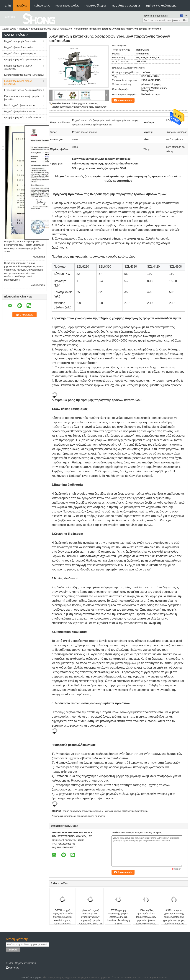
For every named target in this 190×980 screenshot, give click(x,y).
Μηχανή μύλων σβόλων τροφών (20, 54)
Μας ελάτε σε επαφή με (126, 5)
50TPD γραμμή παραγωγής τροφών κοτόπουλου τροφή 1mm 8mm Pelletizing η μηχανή (118, 917)
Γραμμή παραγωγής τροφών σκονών (22, 118)
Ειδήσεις (10, 17)
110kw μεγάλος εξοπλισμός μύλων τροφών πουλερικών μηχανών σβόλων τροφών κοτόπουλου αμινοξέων (146, 919)
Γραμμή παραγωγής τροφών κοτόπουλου (51, 29)
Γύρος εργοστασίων (67, 5)
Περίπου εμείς (41, 5)
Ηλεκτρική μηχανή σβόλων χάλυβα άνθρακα (125, 811)
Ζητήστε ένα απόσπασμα (161, 5)
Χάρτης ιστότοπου (25, 963)
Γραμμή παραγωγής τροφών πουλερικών (18, 67)
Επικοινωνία (125, 100)
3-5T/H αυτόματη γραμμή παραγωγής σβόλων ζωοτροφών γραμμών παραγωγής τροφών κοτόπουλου (174, 917)
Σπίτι (8, 5)
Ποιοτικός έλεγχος (95, 5)
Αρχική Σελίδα (9, 29)
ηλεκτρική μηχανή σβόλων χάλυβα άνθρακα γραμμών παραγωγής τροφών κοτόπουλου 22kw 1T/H (90, 917)
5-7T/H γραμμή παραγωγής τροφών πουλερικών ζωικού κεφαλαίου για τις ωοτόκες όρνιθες (62, 917)
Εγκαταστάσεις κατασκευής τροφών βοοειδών (22, 98)
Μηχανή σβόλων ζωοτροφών (18, 47)
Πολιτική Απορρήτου (31, 978)
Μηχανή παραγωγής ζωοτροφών (20, 41)
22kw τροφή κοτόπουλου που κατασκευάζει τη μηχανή (78, 816)
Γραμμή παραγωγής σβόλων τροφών (23, 60)
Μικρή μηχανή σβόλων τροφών (20, 105)
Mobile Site (13, 968)
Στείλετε (13, 950)
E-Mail (10, 963)
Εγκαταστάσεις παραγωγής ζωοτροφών (24, 75)
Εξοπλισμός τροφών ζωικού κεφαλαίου (23, 90)
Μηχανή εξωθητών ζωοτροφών (19, 111)
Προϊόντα (22, 5)
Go (185, 20)
